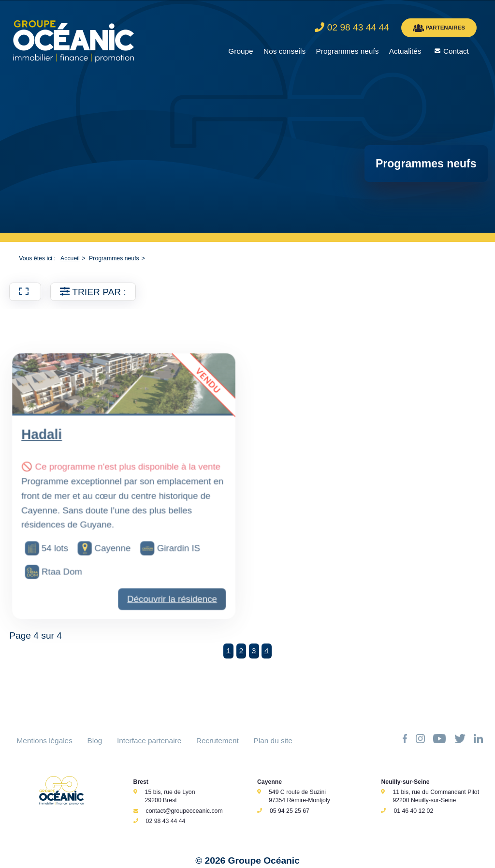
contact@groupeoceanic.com (184, 811)
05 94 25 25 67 (290, 811)
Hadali (47, 468)
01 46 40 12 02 (413, 811)
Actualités (405, 51)
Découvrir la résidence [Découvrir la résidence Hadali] (169, 621)
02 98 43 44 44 (166, 821)
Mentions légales (45, 741)
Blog (95, 741)
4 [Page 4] (267, 651)
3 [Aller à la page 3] (254, 651)
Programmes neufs (348, 51)
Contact (456, 51)
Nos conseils (284, 51)
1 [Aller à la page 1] (228, 651)
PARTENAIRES (439, 28)
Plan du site (273, 741)
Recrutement (218, 741)
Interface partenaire (149, 741)
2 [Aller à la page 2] (241, 651)
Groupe (240, 51)
